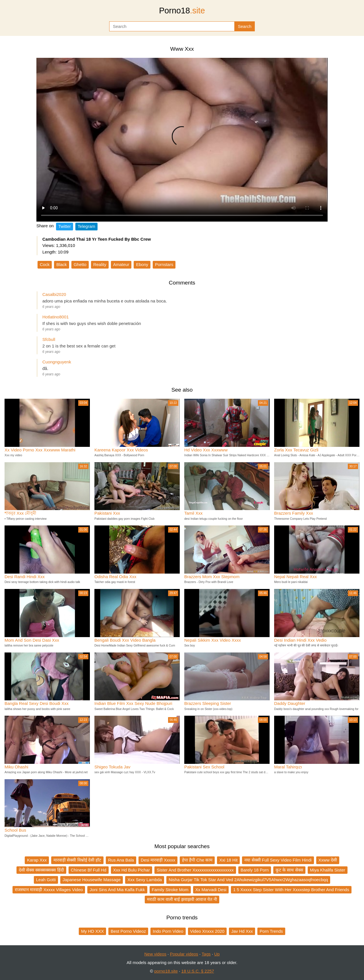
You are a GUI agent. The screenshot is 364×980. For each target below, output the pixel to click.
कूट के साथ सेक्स (289, 870)
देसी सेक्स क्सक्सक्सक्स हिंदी (41, 870)
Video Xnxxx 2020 (207, 931)
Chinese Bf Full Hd (89, 870)
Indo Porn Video (168, 931)
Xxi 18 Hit (228, 860)
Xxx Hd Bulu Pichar (132, 870)
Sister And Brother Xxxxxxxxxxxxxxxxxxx (195, 870)
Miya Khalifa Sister (328, 870)
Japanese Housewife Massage (92, 880)
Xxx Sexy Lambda (145, 880)
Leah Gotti (46, 880)
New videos (156, 954)
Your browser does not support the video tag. (182, 140)
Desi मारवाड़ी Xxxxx (158, 860)
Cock (45, 264)
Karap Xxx (37, 860)
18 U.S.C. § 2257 (198, 971)
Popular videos (184, 954)
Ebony (142, 264)
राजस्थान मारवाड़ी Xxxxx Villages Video (49, 890)
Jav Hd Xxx (242, 931)
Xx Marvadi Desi (211, 890)
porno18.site (166, 971)
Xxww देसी (328, 860)
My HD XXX (92, 931)
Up (217, 954)
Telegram (86, 226)
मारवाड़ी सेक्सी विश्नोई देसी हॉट (77, 860)
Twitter (65, 226)
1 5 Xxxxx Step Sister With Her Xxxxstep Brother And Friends (291, 890)
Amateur (121, 264)
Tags (206, 954)
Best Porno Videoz (128, 931)
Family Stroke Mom (170, 890)
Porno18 (182, 11)
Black (62, 264)
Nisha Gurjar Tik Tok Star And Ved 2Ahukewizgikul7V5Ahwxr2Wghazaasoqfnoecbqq (248, 880)
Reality (100, 264)
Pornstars (164, 264)
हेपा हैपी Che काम (197, 860)
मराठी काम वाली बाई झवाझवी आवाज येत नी (182, 899)
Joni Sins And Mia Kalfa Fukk (117, 890)
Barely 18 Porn (255, 870)
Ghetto (80, 264)
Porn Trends (271, 931)
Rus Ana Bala (121, 860)
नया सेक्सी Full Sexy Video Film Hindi (278, 860)
